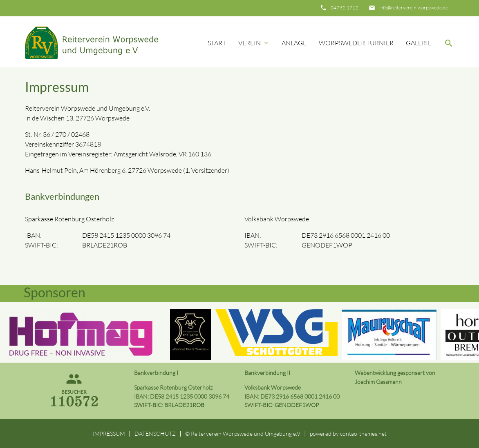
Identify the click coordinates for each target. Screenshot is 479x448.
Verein (254, 43)
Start (217, 43)
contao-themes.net (363, 434)
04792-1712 (344, 8)
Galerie (419, 43)
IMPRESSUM (109, 434)
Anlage (294, 43)
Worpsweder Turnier (356, 43)
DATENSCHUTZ (155, 434)
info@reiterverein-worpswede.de (414, 8)
